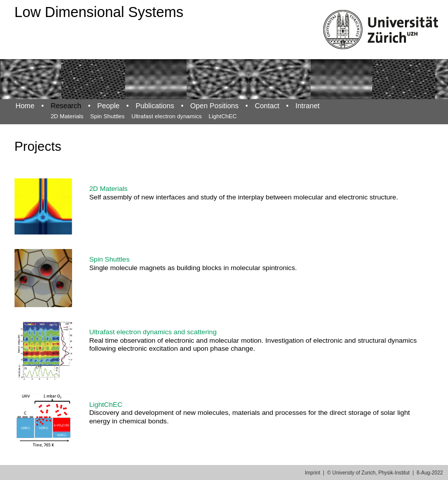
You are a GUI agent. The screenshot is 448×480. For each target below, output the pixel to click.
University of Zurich (354, 473)
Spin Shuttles (107, 116)
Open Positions (214, 106)
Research (66, 106)
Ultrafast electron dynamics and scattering (153, 332)
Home (25, 106)
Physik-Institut (394, 473)
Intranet (307, 106)
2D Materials (67, 116)
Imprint (313, 473)
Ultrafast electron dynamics (166, 116)
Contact (267, 106)
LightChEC (223, 116)
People (108, 106)
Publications (155, 106)
